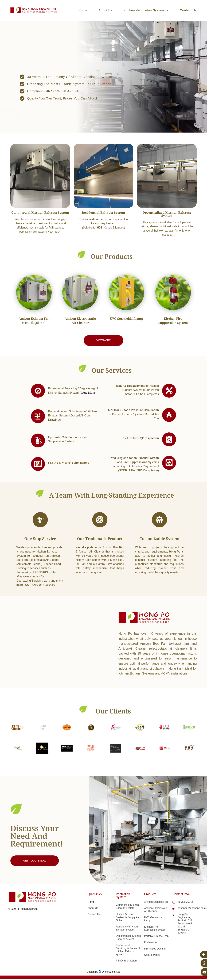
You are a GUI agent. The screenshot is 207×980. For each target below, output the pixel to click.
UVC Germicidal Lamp (153, 919)
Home (83, 10)
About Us (105, 10)
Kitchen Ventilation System (146, 10)
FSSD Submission (126, 961)
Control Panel (152, 955)
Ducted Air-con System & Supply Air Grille (127, 917)
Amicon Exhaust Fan (156, 902)
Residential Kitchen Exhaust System (127, 928)
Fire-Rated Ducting (155, 949)
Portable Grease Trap (156, 936)
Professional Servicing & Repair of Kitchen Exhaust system (128, 950)
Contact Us (188, 10)
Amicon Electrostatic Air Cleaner (156, 910)
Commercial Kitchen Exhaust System (127, 906)
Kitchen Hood (152, 942)
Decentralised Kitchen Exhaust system (128, 937)
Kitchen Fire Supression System (155, 928)
